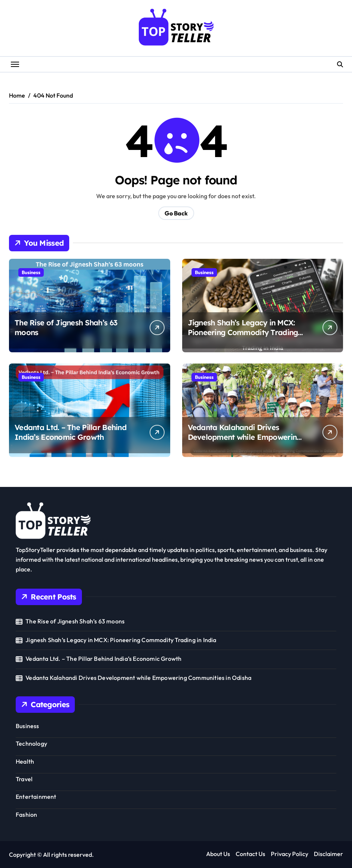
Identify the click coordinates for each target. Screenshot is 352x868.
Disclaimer (328, 854)
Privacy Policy (290, 854)
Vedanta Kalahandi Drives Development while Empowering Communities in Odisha (245, 437)
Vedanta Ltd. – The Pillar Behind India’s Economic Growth (71, 432)
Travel (24, 779)
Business (31, 272)
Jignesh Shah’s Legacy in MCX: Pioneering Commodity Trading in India (243, 332)
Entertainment (36, 797)
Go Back (176, 213)
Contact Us (250, 854)
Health (25, 761)
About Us (218, 854)
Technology (31, 743)
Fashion (26, 815)
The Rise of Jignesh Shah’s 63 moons (75, 621)
